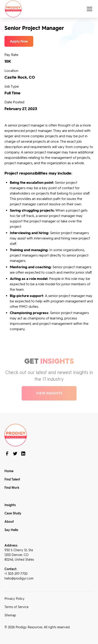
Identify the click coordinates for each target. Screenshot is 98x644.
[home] (13, 9)
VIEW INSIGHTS (49, 393)
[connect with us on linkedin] (23, 454)
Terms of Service (17, 607)
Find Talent (12, 479)
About (9, 522)
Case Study (13, 513)
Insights (10, 505)
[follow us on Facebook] (7, 454)
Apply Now (19, 41)
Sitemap (10, 615)
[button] (89, 9)
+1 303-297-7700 (16, 574)
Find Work (12, 488)
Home (9, 471)
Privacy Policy (15, 599)
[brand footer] (16, 435)
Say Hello (11, 530)
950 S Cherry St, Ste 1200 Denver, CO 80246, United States (19, 555)
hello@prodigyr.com (19, 579)
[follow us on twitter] (15, 454)
